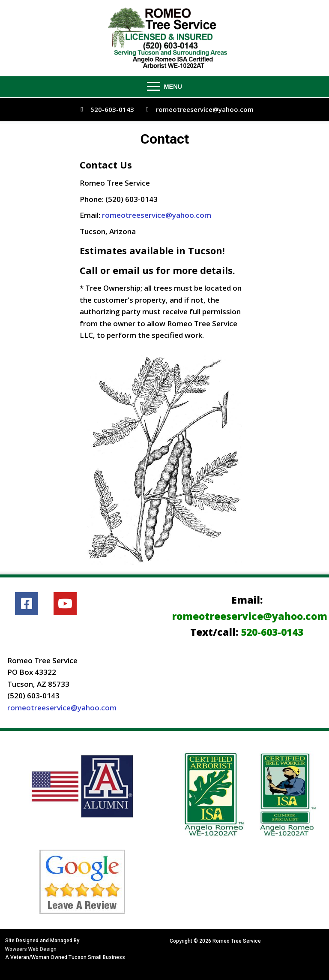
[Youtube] (65, 604)
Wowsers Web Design (31, 949)
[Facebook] (27, 604)
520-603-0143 (105, 109)
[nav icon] (164, 87)
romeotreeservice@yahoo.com (197, 109)
